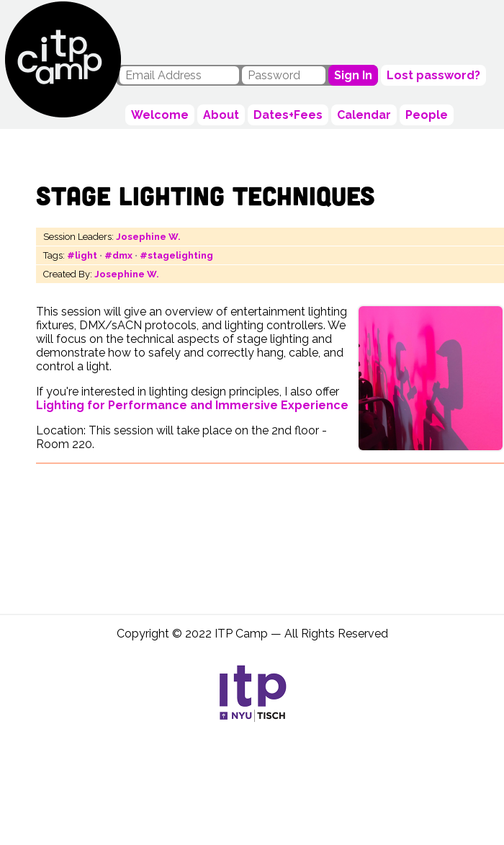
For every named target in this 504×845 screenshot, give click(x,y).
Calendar (364, 115)
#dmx (118, 255)
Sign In (353, 75)
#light (82, 255)
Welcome (160, 115)
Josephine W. (148, 237)
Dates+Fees (288, 115)
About (221, 115)
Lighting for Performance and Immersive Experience (192, 405)
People (427, 115)
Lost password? (433, 75)
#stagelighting (176, 255)
